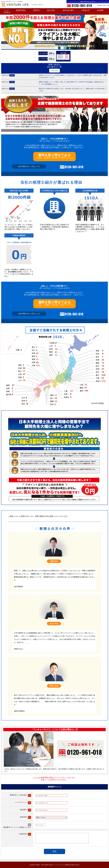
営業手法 (36, 10)
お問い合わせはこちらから (88, 2)
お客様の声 (85, 10)
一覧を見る (55, 71)
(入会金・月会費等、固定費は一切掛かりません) (55, 156)
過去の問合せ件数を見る (63, 59)
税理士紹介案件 (68, 10)
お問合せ (7, 12)
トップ (6, 10)
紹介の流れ (51, 10)
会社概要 (100, 10)
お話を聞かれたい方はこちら (29, 166)
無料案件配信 (21, 10)
